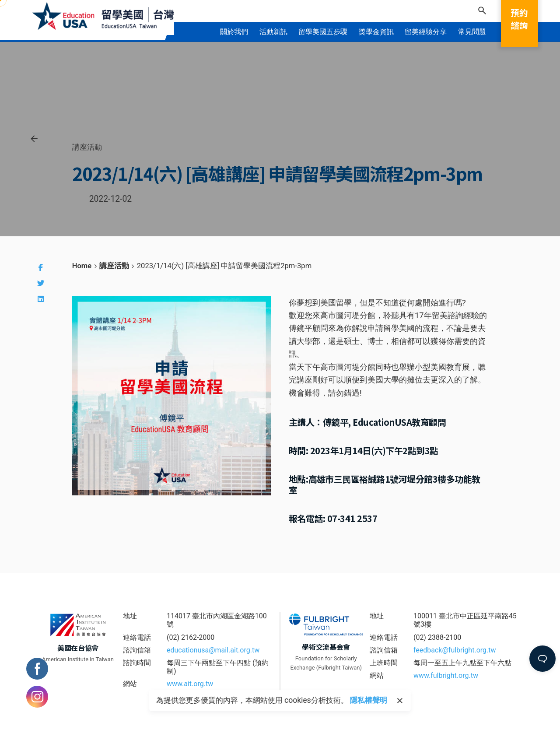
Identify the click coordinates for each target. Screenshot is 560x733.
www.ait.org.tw (190, 684)
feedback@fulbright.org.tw (455, 650)
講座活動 (87, 147)
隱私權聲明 (369, 700)
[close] (400, 701)
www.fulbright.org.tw (446, 675)
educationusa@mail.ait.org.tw (213, 650)
